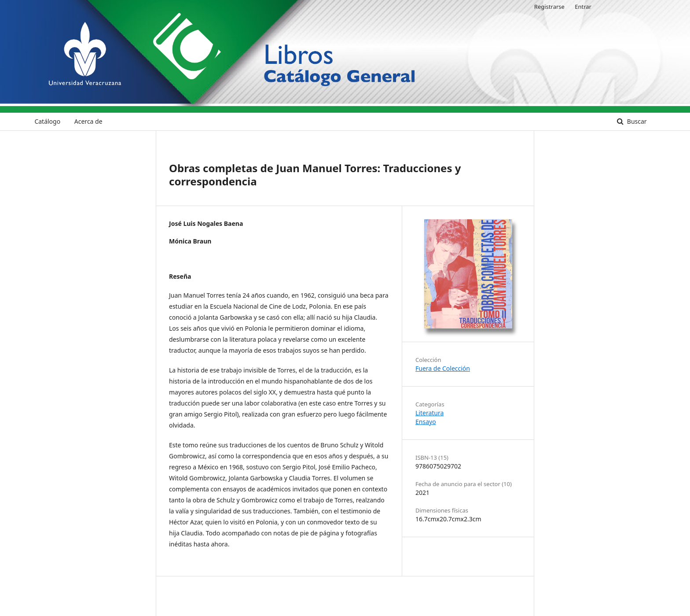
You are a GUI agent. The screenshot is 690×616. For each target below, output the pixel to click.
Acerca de (88, 121)
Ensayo (426, 422)
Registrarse (549, 7)
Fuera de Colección (443, 368)
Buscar (636, 121)
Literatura (429, 413)
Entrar (583, 7)
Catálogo (47, 121)
